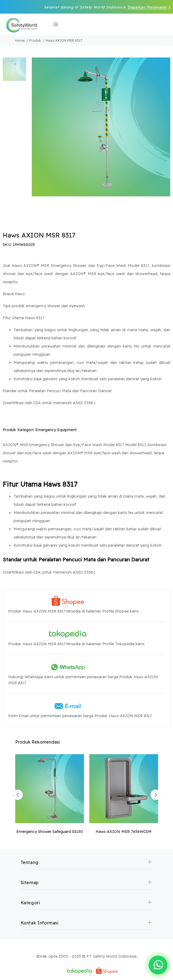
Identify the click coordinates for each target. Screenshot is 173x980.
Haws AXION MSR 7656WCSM (124, 832)
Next (156, 795)
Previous (18, 795)
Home (20, 40)
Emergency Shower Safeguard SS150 (50, 832)
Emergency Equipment (56, 430)
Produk (35, 40)
